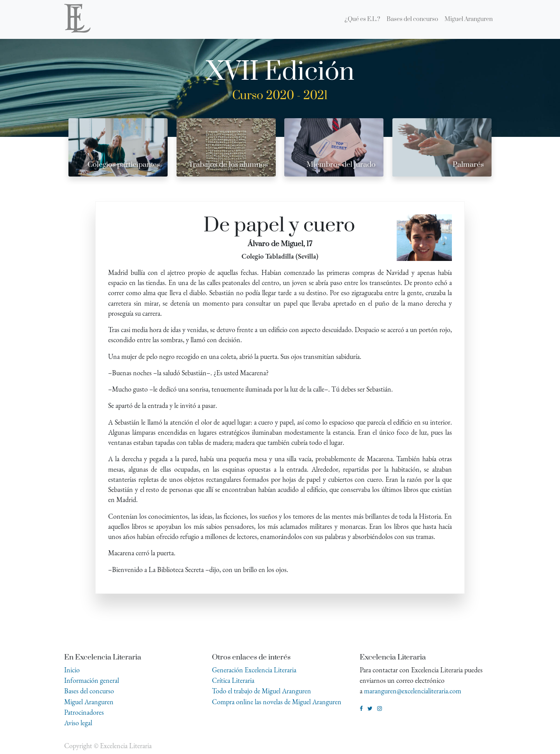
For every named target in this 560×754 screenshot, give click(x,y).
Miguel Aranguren (89, 702)
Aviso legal (78, 723)
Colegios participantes (124, 165)
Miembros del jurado (341, 165)
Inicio (72, 670)
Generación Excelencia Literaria (254, 670)
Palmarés (468, 165)
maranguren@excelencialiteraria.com (413, 691)
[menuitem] (362, 19)
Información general (92, 680)
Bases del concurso (89, 691)
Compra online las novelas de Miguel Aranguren (277, 702)
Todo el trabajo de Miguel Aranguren (262, 691)
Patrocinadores (84, 712)
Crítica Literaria (233, 680)
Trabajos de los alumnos (228, 165)
